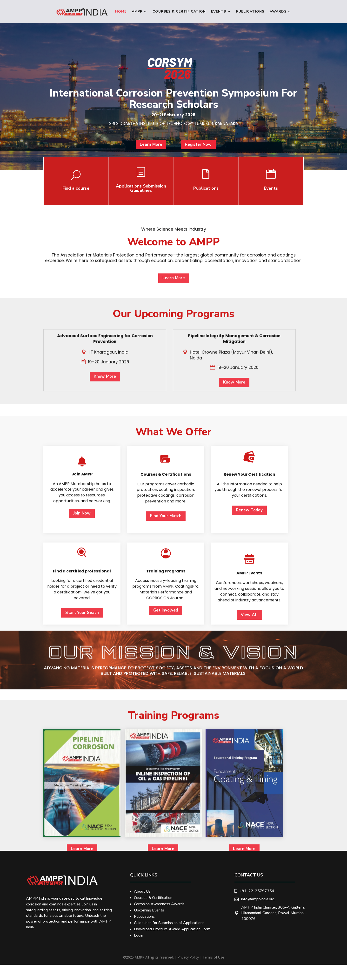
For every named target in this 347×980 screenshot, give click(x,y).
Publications (250, 11)
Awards (278, 11)
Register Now (194, 151)
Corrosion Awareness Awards (159, 904)
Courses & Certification (179, 11)
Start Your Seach (82, 813)
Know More (105, 469)
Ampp (137, 11)
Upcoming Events (149, 910)
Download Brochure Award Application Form (172, 929)
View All (249, 815)
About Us (142, 891)
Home (121, 11)
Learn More (155, 151)
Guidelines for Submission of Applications (169, 923)
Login (139, 935)
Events (219, 11)
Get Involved (166, 810)
